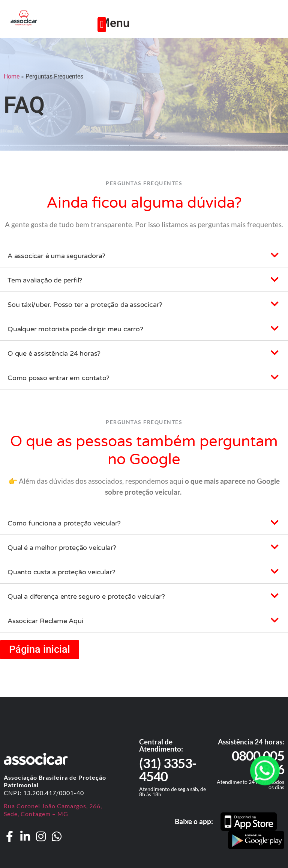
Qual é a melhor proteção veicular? (62, 548)
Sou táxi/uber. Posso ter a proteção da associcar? (85, 305)
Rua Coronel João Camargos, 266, (53, 806)
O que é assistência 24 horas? (54, 354)
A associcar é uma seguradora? (56, 256)
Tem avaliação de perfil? (45, 280)
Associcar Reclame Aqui (45, 621)
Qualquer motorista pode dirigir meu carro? (75, 329)
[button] (102, 25)
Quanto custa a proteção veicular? (61, 572)
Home (12, 76)
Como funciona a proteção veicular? (64, 523)
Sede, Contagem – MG (36, 814)
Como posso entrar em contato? (58, 378)
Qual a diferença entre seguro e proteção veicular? (86, 597)
